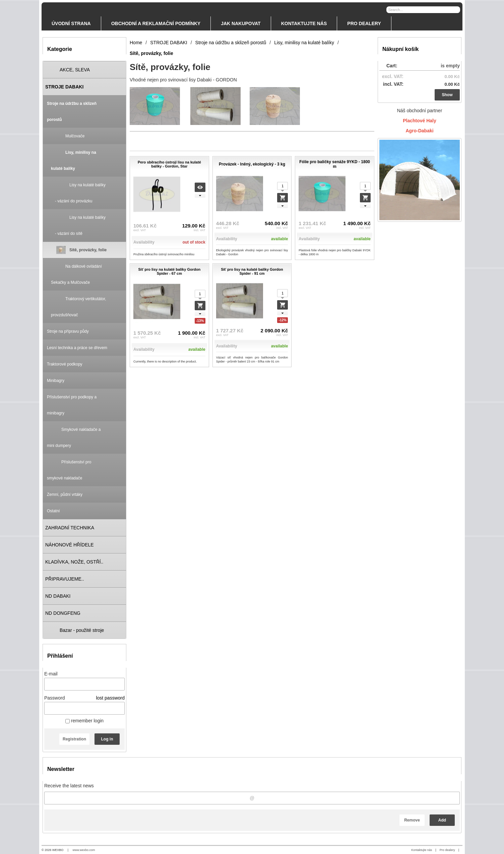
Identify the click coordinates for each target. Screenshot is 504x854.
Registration (74, 739)
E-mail (51, 674)
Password (54, 698)
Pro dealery (447, 850)
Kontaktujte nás (422, 850)
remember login (84, 721)
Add (442, 820)
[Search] (456, 9)
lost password (110, 698)
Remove (412, 820)
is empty (450, 66)
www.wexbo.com (84, 850)
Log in (107, 739)
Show (447, 95)
